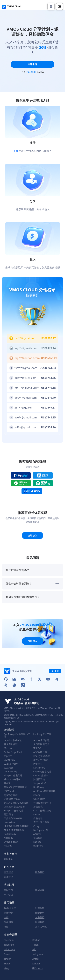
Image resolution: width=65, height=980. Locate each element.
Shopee (36, 964)
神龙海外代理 (11, 744)
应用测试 (40, 922)
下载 (16, 151)
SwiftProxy (10, 760)
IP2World (9, 791)
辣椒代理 (38, 838)
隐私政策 (8, 890)
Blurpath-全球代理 (14, 811)
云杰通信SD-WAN (13, 818)
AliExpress (37, 968)
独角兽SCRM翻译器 (14, 830)
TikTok (35, 945)
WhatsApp (9, 949)
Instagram (37, 954)
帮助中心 (8, 859)
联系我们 (40, 872)
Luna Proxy (39, 768)
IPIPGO (37, 748)
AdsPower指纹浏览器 (44, 791)
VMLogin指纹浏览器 (14, 807)
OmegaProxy (11, 842)
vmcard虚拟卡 (41, 775)
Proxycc (37, 764)
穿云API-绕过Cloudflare (16, 803)
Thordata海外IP (12, 779)
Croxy (36, 826)
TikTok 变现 (10, 908)
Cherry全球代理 (42, 756)
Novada (8, 846)
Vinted (35, 959)
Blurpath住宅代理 (13, 775)
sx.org (37, 795)
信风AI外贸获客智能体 (15, 787)
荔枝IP (7, 783)
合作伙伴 (8, 877)
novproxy (38, 846)
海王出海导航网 (41, 822)
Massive (8, 748)
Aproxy (37, 834)
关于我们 (8, 872)
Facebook (9, 940)
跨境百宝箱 (39, 779)
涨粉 (6, 927)
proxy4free (10, 822)
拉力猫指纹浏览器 (43, 803)
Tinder (7, 959)
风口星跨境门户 (41, 744)
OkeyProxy (39, 799)
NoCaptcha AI (41, 830)
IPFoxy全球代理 (41, 740)
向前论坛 (38, 818)
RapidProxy (10, 834)
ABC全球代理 (40, 752)
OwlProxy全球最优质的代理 (17, 735)
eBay (7, 968)
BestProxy (39, 787)
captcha (8, 756)
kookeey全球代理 (42, 734)
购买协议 (40, 890)
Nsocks (37, 842)
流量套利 (40, 913)
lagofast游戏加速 (13, 740)
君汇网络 (8, 814)
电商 (6, 917)
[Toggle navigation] (59, 6)
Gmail (7, 954)
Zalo (34, 949)
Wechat (36, 940)
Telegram (9, 945)
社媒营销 (40, 908)
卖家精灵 (8, 768)
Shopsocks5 (40, 783)
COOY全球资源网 (42, 811)
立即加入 (33, 535)
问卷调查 (8, 922)
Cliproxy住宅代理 (42, 772)
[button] (51, 6)
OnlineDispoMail (13, 752)
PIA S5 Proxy (11, 772)
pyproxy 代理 (11, 795)
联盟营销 (8, 913)
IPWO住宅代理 (41, 760)
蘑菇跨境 (38, 807)
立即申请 (32, 64)
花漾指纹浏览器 (12, 799)
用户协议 (8, 895)
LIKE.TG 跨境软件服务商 (16, 826)
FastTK (37, 814)
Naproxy (8, 838)
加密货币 (40, 917)
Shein (7, 964)
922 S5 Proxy (11, 764)
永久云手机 (41, 927)
